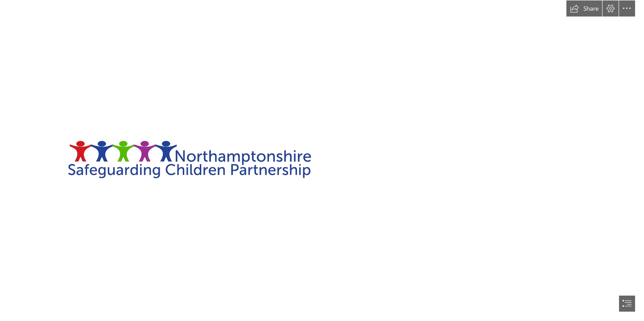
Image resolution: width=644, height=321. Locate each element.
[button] (584, 8)
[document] (322, 160)
